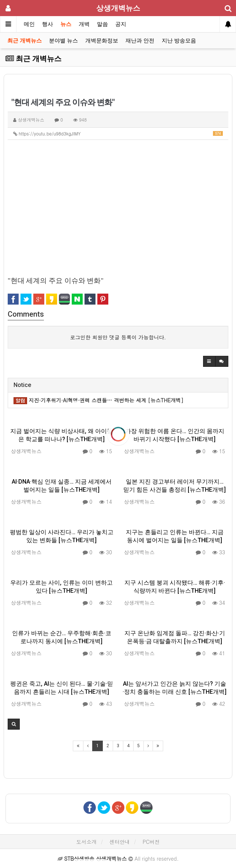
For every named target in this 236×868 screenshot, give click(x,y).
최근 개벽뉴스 (25, 41)
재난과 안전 (140, 41)
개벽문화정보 (102, 41)
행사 (48, 24)
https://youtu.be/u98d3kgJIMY (118, 133)
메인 (29, 24)
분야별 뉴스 (63, 41)
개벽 (84, 24)
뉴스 (66, 24)
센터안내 (120, 842)
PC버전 (151, 842)
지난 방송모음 (179, 41)
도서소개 (86, 842)
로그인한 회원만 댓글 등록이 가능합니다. (118, 337)
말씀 (102, 24)
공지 (121, 24)
